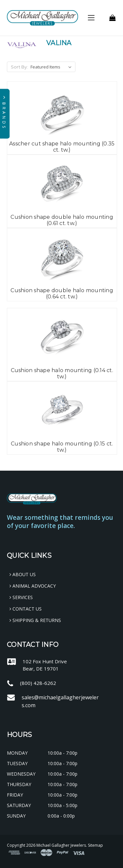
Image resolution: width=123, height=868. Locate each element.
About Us (23, 574)
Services (21, 597)
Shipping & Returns (35, 620)
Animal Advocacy (33, 586)
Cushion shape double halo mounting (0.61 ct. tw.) (62, 220)
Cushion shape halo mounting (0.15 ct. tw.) (62, 447)
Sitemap (95, 845)
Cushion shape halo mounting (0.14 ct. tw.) (62, 373)
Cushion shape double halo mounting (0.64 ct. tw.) (62, 293)
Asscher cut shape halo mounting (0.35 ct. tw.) (62, 147)
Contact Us (26, 609)
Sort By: (20, 67)
